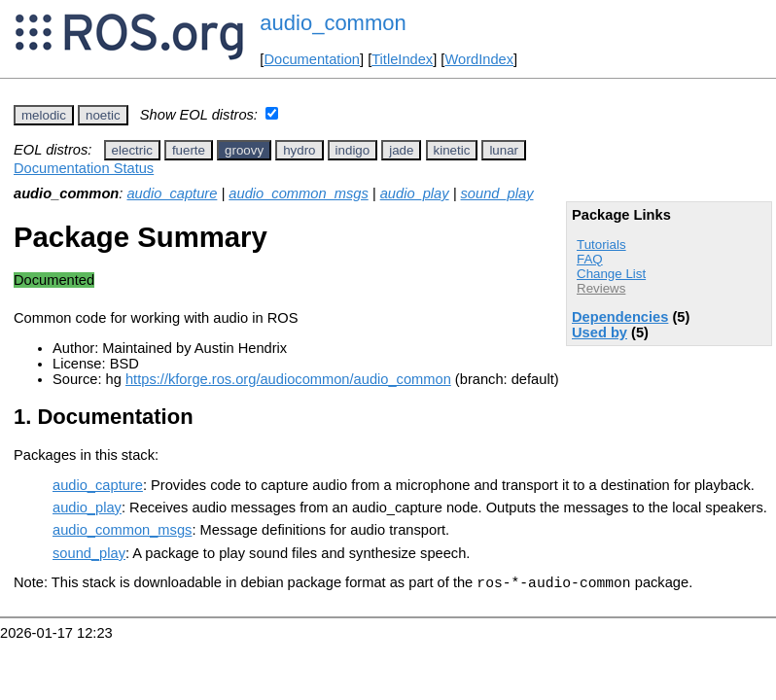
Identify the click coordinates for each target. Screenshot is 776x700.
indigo (353, 150)
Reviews (601, 288)
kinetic (452, 150)
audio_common (333, 23)
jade (401, 150)
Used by (600, 332)
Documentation (312, 59)
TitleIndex (402, 59)
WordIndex (479, 59)
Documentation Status (84, 168)
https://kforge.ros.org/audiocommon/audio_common (288, 379)
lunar (504, 150)
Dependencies (620, 317)
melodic (44, 115)
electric (132, 150)
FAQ (590, 259)
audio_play (415, 193)
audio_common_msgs (298, 193)
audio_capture (172, 193)
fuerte (189, 150)
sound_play (497, 193)
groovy (244, 150)
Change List (611, 274)
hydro (299, 150)
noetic (103, 115)
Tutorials (601, 245)
